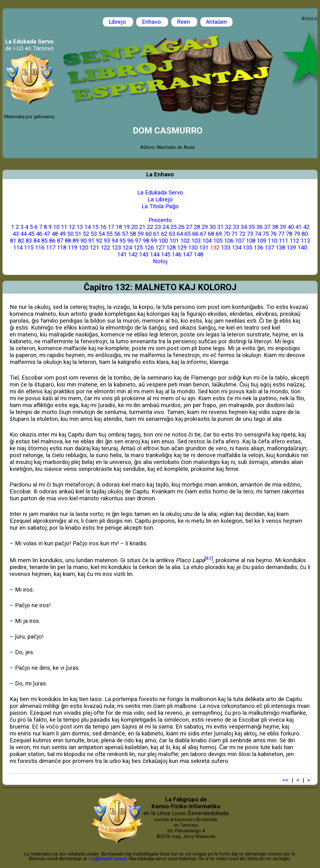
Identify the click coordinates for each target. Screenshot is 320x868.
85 (44, 241)
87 (60, 241)
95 (122, 241)
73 (250, 234)
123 (116, 248)
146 (177, 255)
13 (80, 227)
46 (39, 234)
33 (236, 227)
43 (16, 234)
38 (275, 227)
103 (196, 241)
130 (193, 248)
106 (229, 241)
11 (64, 227)
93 (107, 241)
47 (47, 234)
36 (259, 227)
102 (185, 241)
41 (298, 227)
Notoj (160, 261)
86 (52, 241)
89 (76, 241)
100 (163, 241)
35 (252, 227)
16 (103, 227)
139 (291, 248)
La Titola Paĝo (160, 206)
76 (273, 234)
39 (283, 227)
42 (306, 227)
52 (86, 234)
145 (166, 255)
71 (234, 234)
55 (109, 234)
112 (294, 241)
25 (173, 227)
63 (172, 234)
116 (40, 248)
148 (198, 255)
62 (164, 234)
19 (127, 227)
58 (133, 234)
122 (105, 248)
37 (267, 227)
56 (117, 234)
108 (251, 241)
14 (87, 227)
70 (227, 234)
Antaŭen (216, 22)
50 (70, 234)
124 (127, 248)
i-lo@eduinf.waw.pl (108, 859)
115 (29, 248)
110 (272, 241)
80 (305, 234)
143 (144, 255)
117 (51, 248)
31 (220, 227)
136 (258, 248)
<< (285, 780)
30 (212, 227)
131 (204, 248)
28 (197, 227)
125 (138, 248)
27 (189, 227)
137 (269, 248)
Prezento (160, 220)
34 (244, 227)
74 (258, 234)
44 (23, 234)
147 (187, 255)
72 (242, 234)
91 (91, 241)
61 (156, 234)
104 (207, 241)
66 (195, 234)
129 (182, 248)
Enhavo (152, 22)
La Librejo (160, 199)
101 (174, 241)
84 (37, 241)
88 (68, 241)
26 (181, 227)
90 (83, 241)
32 (228, 227)
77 (281, 234)
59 (141, 234)
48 (55, 234)
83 (29, 241)
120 (83, 248)
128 (171, 248)
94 (115, 241)
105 (218, 241)
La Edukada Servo (160, 193)
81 (13, 241)
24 (166, 227)
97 (138, 241)
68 (211, 234)
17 (111, 227)
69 (219, 234)
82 (21, 241)
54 (102, 234)
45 (31, 234)
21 (142, 227)
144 (155, 255)
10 (56, 227)
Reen (184, 22)
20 (134, 227)
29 (205, 227)
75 (266, 234)
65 (187, 234)
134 (237, 248)
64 (180, 234)
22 (150, 227)
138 (280, 248)
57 (125, 234)
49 (62, 234)
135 (247, 248)
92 (99, 241)
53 (94, 234)
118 (62, 248)
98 (146, 241)
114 (18, 248)
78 (289, 234)
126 (149, 248)
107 (240, 241)
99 (154, 241)
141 (122, 255)
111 (283, 241)
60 (148, 234)
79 (297, 234)
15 (95, 227)
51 (78, 234)
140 (302, 248)
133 (226, 248)
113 (305, 241)
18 (119, 227)
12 (72, 227)
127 (160, 248)
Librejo (118, 22)
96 (130, 241)
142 (133, 255)
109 (262, 241)
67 (203, 234)
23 (158, 227)
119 (72, 248)
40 (291, 227)
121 (94, 248)
